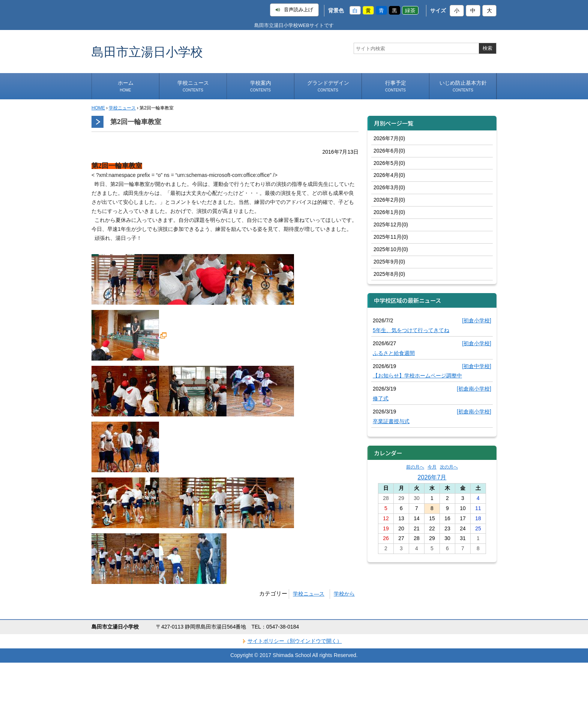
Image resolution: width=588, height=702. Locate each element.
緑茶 (410, 10)
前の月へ (415, 467)
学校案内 (261, 86)
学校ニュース (193, 86)
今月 (432, 467)
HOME (98, 108)
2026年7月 (432, 477)
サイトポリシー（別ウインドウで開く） (295, 641)
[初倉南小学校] (474, 389)
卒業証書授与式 (391, 421)
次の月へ (449, 467)
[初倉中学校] (477, 366)
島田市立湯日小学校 (147, 52)
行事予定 (396, 86)
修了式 (381, 398)
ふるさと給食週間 (394, 353)
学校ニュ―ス (309, 594)
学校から (344, 594)
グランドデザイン (328, 86)
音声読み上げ (294, 10)
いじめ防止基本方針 (463, 86)
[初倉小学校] (477, 320)
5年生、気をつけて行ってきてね (411, 330)
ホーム (126, 86)
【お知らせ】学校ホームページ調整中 (417, 376)
